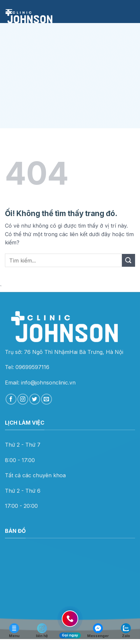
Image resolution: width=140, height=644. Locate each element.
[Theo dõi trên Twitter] (35, 399)
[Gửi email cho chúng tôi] (47, 399)
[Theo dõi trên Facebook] (11, 399)
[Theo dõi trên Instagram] (23, 399)
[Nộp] (128, 260)
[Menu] (9, 11)
